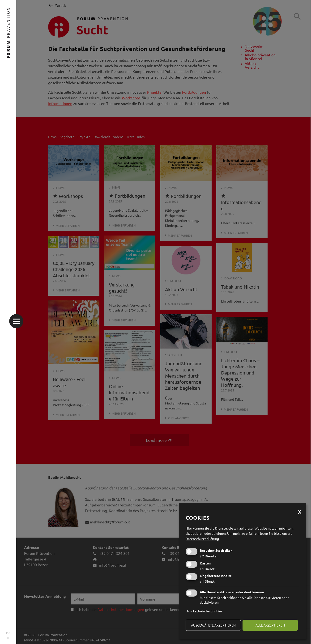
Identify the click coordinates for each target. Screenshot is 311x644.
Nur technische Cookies (205, 611)
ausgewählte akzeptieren (213, 625)
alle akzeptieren (270, 625)
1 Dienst (207, 569)
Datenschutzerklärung (202, 539)
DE (8, 633)
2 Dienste (208, 556)
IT (8, 638)
